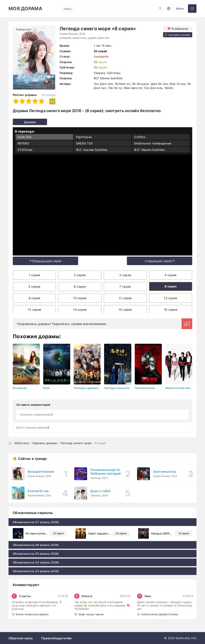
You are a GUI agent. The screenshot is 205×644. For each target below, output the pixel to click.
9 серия (34, 298)
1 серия (34, 275)
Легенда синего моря (76, 443)
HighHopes (84, 137)
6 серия (80, 287)
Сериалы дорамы (45, 443)
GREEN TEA (84, 143)
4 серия (171, 275)
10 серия (80, 298)
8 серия (171, 286)
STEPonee (25, 150)
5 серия (34, 287)
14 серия (80, 310)
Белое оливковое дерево (30, 614)
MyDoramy (22, 443)
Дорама (21, 122)
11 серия (125, 298)
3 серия (125, 275)
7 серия (125, 287)
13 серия (34, 310)
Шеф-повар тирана (89, 614)
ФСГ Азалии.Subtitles (92, 150)
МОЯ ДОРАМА (25, 9)
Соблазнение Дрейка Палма (158, 614)
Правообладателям (56, 638)
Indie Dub (25, 137)
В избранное (180, 28)
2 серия (80, 275)
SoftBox (140, 137)
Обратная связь (21, 638)
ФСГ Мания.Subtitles (149, 150)
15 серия (125, 310)
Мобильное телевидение (153, 143)
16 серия (171, 310)
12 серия (171, 298)
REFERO (24, 143)
